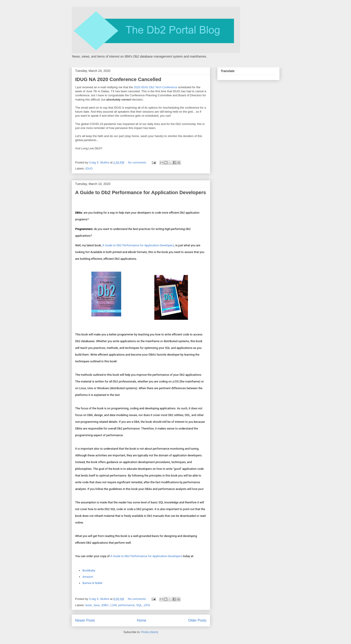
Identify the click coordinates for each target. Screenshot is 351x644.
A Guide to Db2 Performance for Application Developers (141, 192)
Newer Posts (85, 620)
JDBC (105, 605)
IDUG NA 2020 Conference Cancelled (118, 79)
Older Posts (197, 620)
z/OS (147, 605)
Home (142, 620)
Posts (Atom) (150, 632)
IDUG (89, 169)
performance (126, 605)
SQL (139, 605)
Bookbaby (89, 570)
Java (96, 605)
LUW (113, 605)
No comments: (138, 162)
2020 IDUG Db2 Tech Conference (155, 87)
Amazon (88, 577)
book (88, 605)
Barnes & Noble (92, 583)
